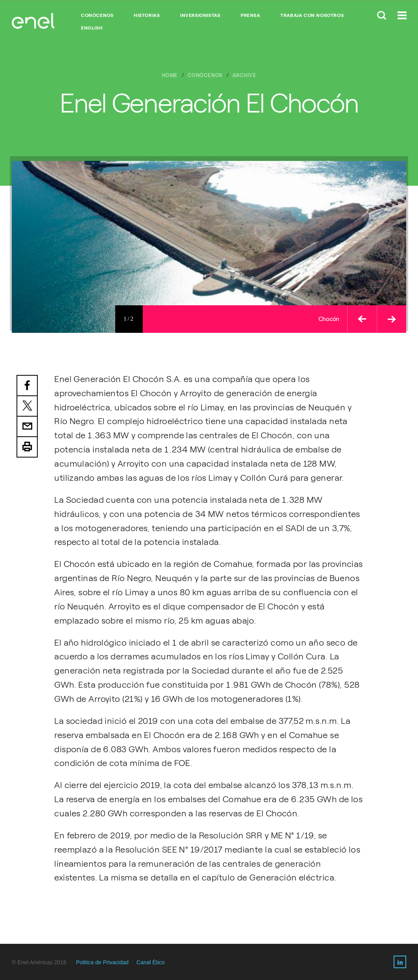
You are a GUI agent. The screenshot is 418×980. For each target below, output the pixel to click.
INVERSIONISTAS (200, 15)
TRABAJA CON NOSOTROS (312, 15)
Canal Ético (151, 962)
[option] (209, 247)
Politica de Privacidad (102, 962)
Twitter (27, 406)
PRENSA (250, 15)
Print (27, 447)
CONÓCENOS (97, 15)
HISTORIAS (147, 15)
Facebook (27, 386)
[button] (362, 319)
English (92, 28)
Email (27, 427)
